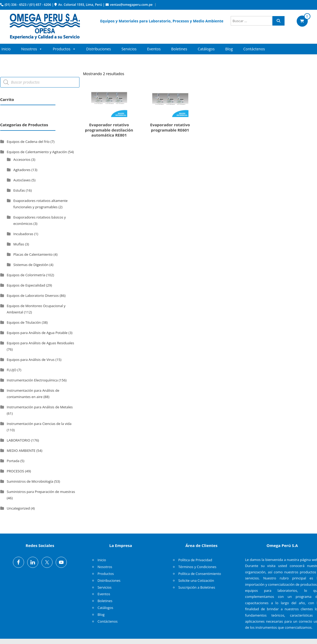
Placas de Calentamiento (33, 254)
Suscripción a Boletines (197, 587)
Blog (229, 49)
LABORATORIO (19, 440)
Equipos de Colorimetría (26, 275)
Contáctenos (254, 49)
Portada (13, 461)
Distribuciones (99, 49)
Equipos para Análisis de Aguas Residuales (41, 343)
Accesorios (22, 159)
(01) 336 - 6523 (16, 5)
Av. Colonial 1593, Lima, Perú (80, 5)
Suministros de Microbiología (30, 481)
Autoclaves (22, 180)
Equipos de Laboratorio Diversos (33, 296)
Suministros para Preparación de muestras (41, 492)
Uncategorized (18, 508)
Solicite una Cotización (196, 580)
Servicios (129, 49)
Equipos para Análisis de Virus (31, 360)
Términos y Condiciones (197, 567)
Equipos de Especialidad (26, 285)
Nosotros (32, 49)
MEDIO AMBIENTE (21, 451)
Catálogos (206, 49)
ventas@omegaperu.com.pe (131, 5)
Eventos (154, 49)
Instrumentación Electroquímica (32, 380)
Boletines (179, 49)
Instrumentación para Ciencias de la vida (39, 424)
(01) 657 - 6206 (40, 5)
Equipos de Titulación (24, 322)
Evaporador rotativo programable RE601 (170, 127)
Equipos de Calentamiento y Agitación (37, 152)
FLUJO (12, 370)
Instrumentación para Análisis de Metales (40, 407)
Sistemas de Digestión (31, 265)
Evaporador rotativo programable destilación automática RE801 (109, 130)
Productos (64, 49)
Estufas (19, 190)
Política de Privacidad (195, 560)
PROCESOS (16, 471)
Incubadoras (23, 234)
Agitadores (22, 170)
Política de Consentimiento (200, 574)
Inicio (6, 49)
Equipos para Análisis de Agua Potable (37, 333)
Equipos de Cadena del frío (28, 142)
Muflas (19, 244)
